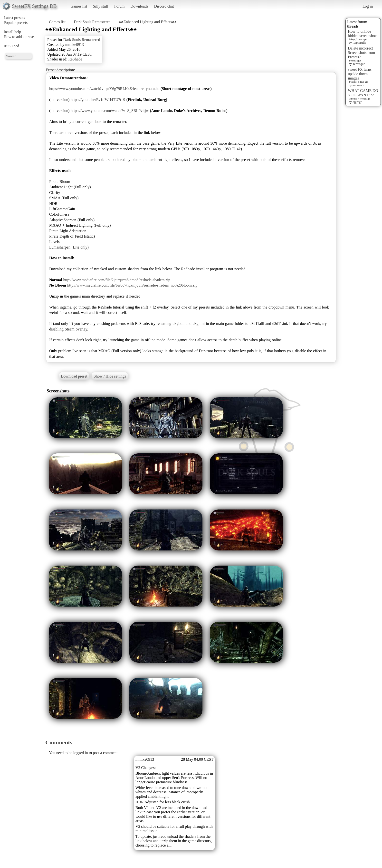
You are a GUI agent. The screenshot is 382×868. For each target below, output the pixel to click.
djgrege (357, 102)
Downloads (139, 6)
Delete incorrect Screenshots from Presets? (362, 53)
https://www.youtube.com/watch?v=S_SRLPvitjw (110, 111)
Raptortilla (359, 43)
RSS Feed (11, 46)
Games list (79, 6)
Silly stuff (101, 6)
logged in (81, 753)
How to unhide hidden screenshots (363, 34)
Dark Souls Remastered (92, 22)
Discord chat (164, 6)
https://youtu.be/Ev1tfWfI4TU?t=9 (98, 100)
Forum (119, 6)
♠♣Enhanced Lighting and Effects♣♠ (148, 22)
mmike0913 (75, 45)
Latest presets (14, 18)
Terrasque (359, 64)
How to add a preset (19, 37)
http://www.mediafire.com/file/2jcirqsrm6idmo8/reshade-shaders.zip (117, 280)
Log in (368, 6)
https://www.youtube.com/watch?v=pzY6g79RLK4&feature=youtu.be (104, 89)
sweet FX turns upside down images (360, 74)
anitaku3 (358, 85)
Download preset (74, 376)
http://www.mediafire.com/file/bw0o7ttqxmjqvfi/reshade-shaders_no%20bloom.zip (132, 285)
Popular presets (16, 23)
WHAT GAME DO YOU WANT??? (363, 93)
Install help (12, 32)
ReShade (75, 59)
